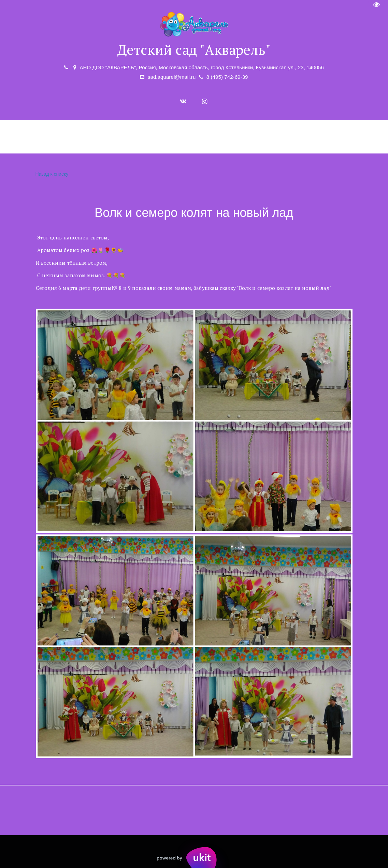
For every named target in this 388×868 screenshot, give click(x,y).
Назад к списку (51, 174)
